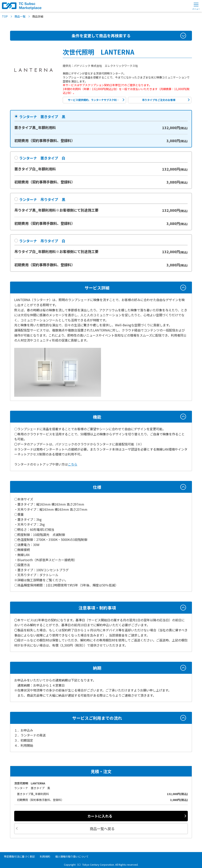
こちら (73, 464)
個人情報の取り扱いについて (72, 856)
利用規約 (45, 856)
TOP (5, 16)
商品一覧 (20, 16)
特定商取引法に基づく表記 (19, 856)
